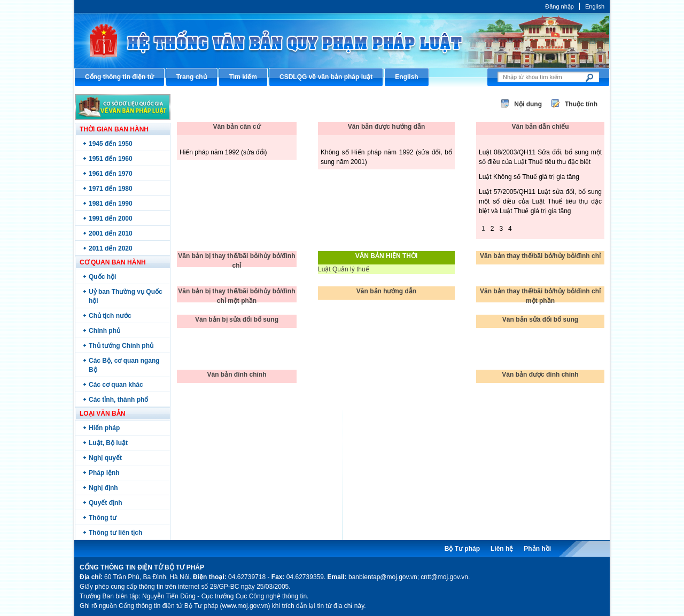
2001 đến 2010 (111, 233)
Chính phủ (104, 331)
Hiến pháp (104, 428)
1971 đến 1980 (111, 189)
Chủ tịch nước (110, 316)
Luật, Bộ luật (108, 443)
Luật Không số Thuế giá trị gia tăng (529, 177)
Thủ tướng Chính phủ (121, 346)
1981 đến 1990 (111, 204)
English (595, 6)
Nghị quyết (105, 458)
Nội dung (528, 104)
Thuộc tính (581, 104)
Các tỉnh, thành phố (118, 400)
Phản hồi (537, 549)
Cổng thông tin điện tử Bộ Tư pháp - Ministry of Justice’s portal (342, 40)
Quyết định (106, 503)
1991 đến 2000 (111, 219)
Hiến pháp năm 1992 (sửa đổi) (223, 152)
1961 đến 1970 (111, 174)
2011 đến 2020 (111, 248)
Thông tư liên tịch (115, 533)
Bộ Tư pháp (462, 549)
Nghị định (103, 488)
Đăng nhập (559, 6)
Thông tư (103, 518)
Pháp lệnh (104, 473)
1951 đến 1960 (111, 159)
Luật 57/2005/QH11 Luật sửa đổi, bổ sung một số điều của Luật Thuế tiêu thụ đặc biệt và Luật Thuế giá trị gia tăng (540, 201)
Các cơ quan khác (116, 385)
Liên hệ (502, 549)
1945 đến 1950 (111, 144)
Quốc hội (102, 277)
